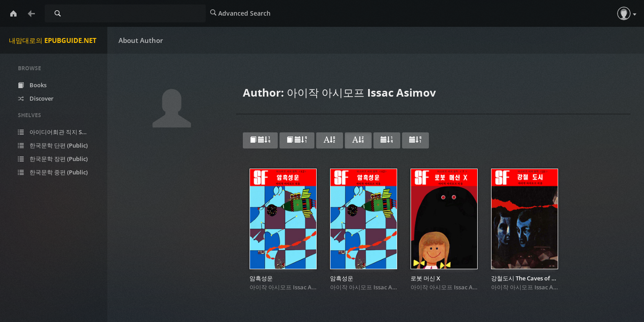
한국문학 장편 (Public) (53, 159)
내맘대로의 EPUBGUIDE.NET (53, 40)
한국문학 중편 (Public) (53, 172)
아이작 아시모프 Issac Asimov (289, 287)
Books (32, 85)
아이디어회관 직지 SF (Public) (59, 132)
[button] (624, 13)
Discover (36, 98)
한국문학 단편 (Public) (53, 145)
